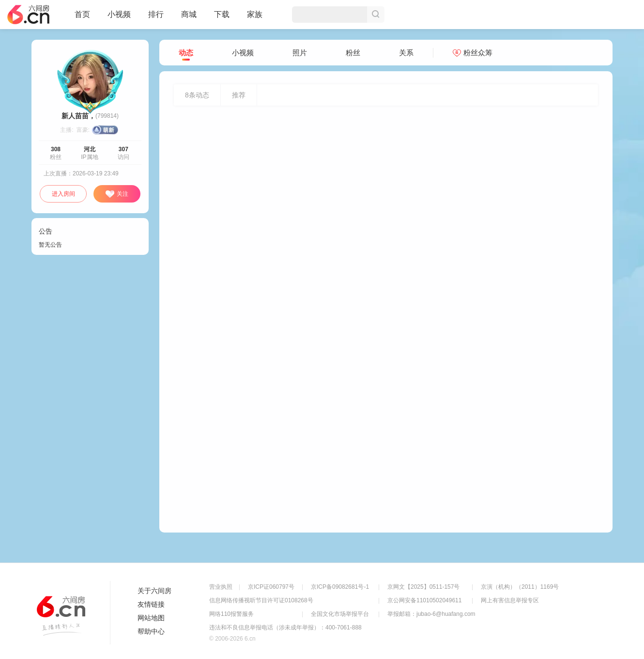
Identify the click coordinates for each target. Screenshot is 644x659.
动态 (186, 53)
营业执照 (221, 587)
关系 (406, 53)
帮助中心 (151, 631)
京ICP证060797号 (271, 587)
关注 (117, 194)
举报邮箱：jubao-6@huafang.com (431, 614)
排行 (156, 14)
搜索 (376, 15)
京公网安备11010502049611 (424, 600)
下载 (222, 14)
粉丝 (353, 53)
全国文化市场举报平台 (340, 614)
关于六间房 (154, 591)
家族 (255, 18)
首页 (82, 18)
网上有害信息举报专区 (510, 600)
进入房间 (63, 194)
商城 (189, 18)
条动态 (197, 95)
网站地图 (151, 618)
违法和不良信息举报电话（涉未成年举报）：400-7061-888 (285, 628)
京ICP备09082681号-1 (340, 587)
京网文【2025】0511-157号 (423, 587)
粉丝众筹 (473, 53)
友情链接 (151, 604)
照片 (300, 53)
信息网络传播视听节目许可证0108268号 (261, 600)
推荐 (239, 95)
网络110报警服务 (231, 614)
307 (123, 149)
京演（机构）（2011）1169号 (520, 587)
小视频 (119, 18)
